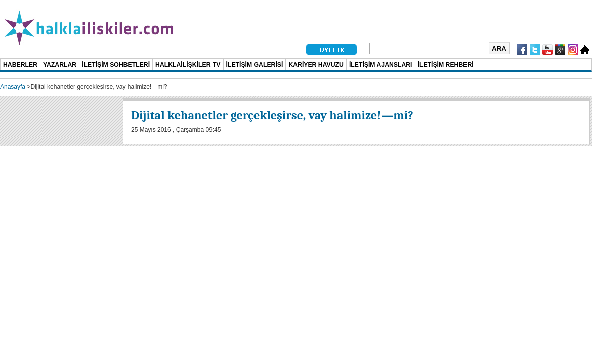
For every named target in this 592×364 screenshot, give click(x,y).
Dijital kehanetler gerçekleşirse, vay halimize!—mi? (272, 115)
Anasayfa (13, 87)
